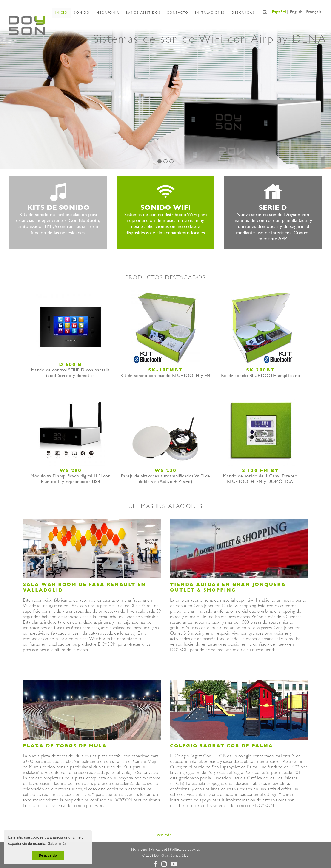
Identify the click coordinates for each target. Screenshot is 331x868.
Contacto (174, 12)
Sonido (89, 12)
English (296, 12)
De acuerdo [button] (48, 855)
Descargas (232, 12)
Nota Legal (140, 849)
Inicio (73, 12)
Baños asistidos (143, 12)
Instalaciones (203, 12)
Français (314, 12)
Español (279, 12)
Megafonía (111, 12)
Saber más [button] (57, 844)
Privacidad (159, 849)
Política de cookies (185, 849)
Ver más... (165, 835)
